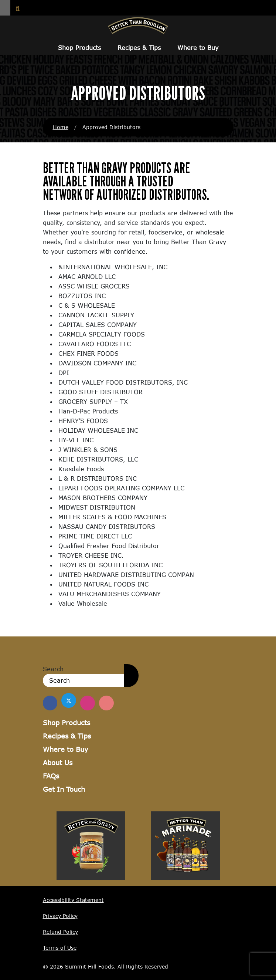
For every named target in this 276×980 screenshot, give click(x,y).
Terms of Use (60, 948)
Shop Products (79, 48)
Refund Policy (60, 932)
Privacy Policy (60, 916)
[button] (5, 8)
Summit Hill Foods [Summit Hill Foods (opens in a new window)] (89, 967)
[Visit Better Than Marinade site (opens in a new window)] (185, 845)
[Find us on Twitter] (69, 700)
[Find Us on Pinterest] (107, 703)
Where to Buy (198, 48)
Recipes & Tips (139, 48)
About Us (58, 763)
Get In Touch (64, 789)
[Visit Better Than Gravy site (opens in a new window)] (91, 845)
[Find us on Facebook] (50, 703)
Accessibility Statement (73, 900)
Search (53, 669)
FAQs (51, 776)
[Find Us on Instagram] (88, 703)
